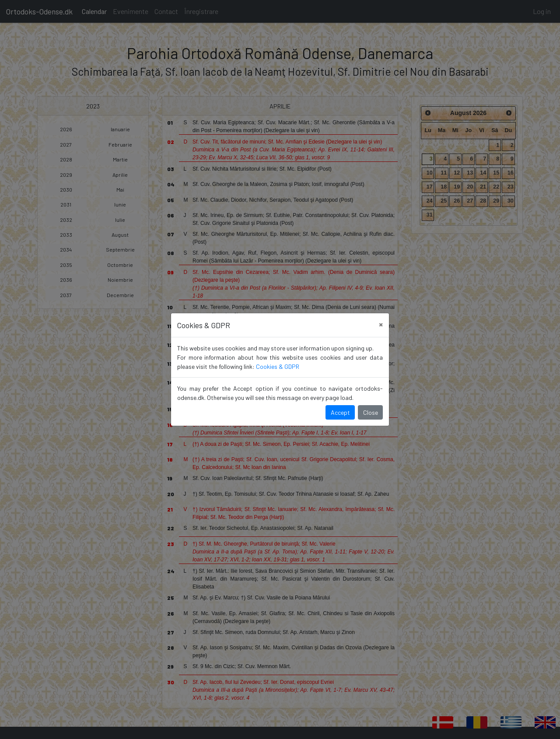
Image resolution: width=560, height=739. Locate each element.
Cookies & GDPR (278, 366)
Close (371, 412)
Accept (340, 412)
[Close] (381, 324)
